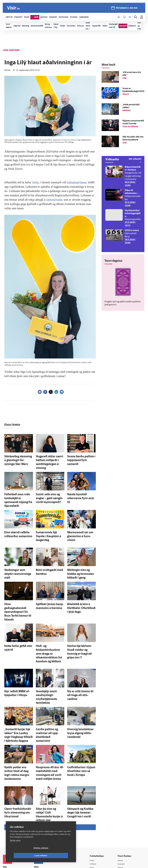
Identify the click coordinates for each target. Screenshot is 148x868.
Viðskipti (97, 794)
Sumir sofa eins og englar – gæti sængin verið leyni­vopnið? (49, 490)
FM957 (122, 813)
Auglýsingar (43, 805)
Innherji (123, 791)
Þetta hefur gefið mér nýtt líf (18, 610)
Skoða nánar (15, 848)
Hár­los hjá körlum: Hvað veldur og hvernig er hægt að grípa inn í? (81, 613)
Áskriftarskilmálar (45, 816)
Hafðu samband (45, 809)
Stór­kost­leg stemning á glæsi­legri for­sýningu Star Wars (17, 459)
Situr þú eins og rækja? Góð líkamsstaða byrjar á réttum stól (49, 748)
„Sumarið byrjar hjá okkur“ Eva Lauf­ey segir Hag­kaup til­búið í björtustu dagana (18, 682)
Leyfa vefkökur (58, 856)
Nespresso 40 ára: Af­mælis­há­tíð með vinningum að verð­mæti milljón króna (49, 713)
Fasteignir (123, 794)
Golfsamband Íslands (80, 182)
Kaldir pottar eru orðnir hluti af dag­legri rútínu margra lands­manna (18, 713)
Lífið (95, 802)
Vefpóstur (42, 827)
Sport (95, 798)
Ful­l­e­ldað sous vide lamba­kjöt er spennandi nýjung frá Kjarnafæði (18, 490)
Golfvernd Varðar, (71, 200)
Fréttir (95, 791)
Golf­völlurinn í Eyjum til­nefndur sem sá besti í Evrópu (79, 713)
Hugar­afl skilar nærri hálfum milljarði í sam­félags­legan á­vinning (50, 459)
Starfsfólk (42, 820)
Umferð (41, 824)
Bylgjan (122, 809)
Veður (122, 805)
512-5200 (46, 801)
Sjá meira (50, 757)
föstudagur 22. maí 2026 (126, 9)
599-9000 (12, 818)
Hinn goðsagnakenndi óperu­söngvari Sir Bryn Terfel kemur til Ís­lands (19, 582)
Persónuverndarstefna (13, 808)
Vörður (36, 182)
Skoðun (96, 805)
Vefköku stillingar (24, 856)
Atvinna (122, 798)
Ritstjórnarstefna (45, 812)
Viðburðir (123, 802)
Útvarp (96, 813)
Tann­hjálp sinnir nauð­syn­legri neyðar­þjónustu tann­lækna (49, 651)
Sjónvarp (97, 809)
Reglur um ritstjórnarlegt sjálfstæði (14, 803)
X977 (121, 816)
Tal (120, 820)
